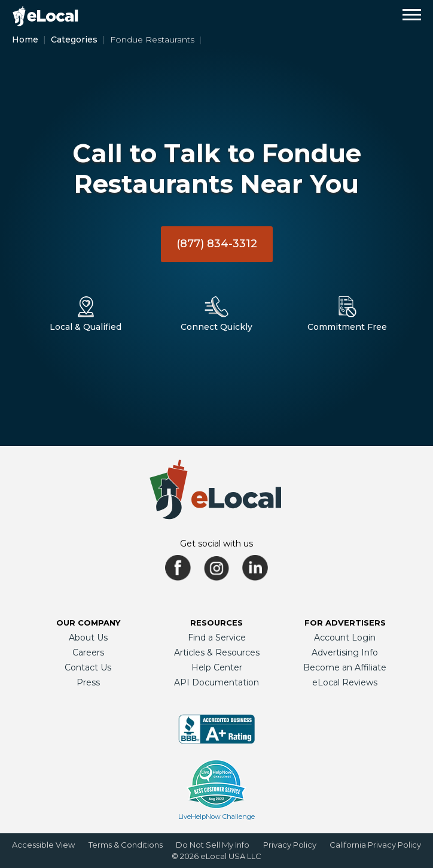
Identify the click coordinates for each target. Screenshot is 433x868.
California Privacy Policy (375, 845)
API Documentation (216, 682)
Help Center (217, 667)
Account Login (345, 638)
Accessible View (43, 845)
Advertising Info (345, 652)
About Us (88, 638)
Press (88, 682)
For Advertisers (345, 623)
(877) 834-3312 (217, 244)
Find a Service (217, 638)
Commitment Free (347, 327)
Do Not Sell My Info (213, 845)
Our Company (88, 623)
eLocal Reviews (345, 682)
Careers (88, 652)
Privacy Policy (290, 845)
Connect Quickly (216, 327)
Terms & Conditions (126, 845)
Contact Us (88, 667)
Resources (216, 623)
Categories (74, 40)
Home (25, 40)
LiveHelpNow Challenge (216, 817)
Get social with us (216, 544)
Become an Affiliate (345, 667)
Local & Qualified (86, 327)
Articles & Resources (217, 652)
